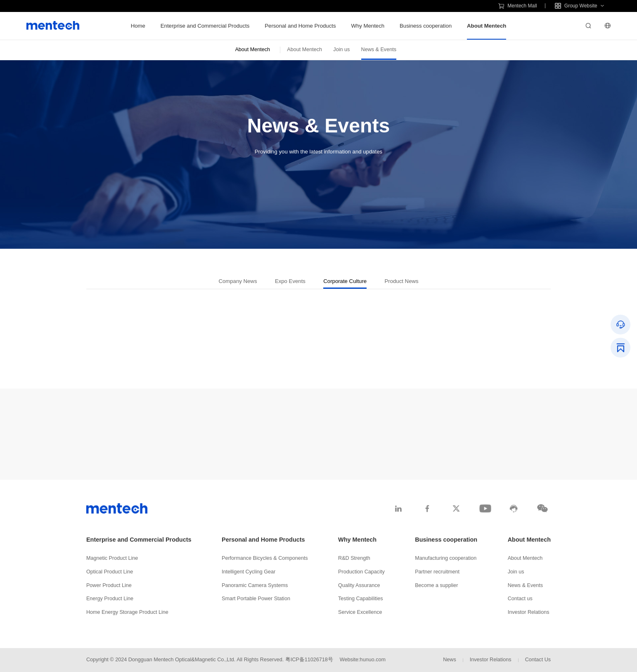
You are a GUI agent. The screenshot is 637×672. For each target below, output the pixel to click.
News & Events (379, 50)
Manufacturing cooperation (446, 558)
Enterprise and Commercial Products (205, 26)
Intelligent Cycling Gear (249, 572)
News (450, 660)
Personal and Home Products (300, 26)
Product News (402, 281)
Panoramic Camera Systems (255, 585)
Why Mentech (368, 26)
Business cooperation (426, 26)
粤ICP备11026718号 (309, 660)
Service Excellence (360, 612)
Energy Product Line (110, 599)
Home (138, 26)
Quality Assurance (359, 585)
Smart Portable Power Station (256, 599)
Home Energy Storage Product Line (127, 612)
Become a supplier (436, 585)
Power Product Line (109, 585)
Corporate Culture (345, 281)
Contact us (520, 599)
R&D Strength (354, 558)
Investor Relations (529, 612)
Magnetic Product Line (112, 558)
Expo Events (290, 281)
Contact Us (538, 660)
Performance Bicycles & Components (265, 558)
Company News (238, 281)
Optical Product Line (110, 572)
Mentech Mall (518, 6)
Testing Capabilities (361, 599)
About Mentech (487, 26)
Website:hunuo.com (363, 660)
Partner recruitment (437, 572)
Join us (341, 50)
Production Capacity (361, 572)
